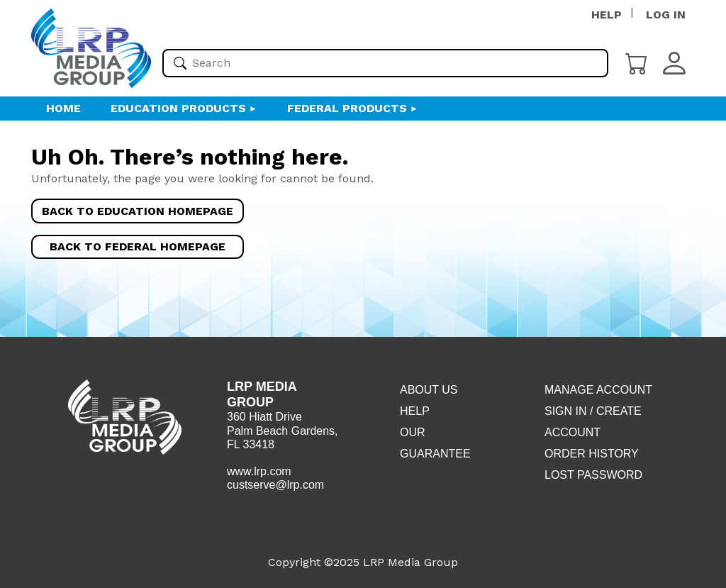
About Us (429, 390)
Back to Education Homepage (138, 211)
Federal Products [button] (347, 108)
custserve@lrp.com (275, 485)
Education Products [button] (178, 108)
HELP (607, 15)
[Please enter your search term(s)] (385, 63)
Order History (592, 454)
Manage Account (598, 390)
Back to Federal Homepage (138, 246)
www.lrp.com (259, 471)
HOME (63, 108)
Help (415, 411)
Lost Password (593, 475)
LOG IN (666, 15)
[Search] (180, 63)
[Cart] (637, 62)
